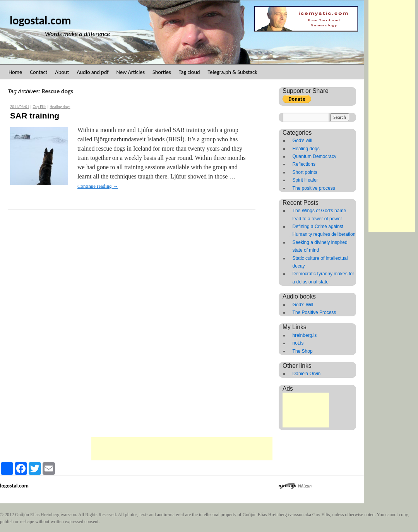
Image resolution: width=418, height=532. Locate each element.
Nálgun (305, 486)
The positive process (314, 188)
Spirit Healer (305, 180)
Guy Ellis (40, 107)
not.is (298, 343)
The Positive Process (314, 312)
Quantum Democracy (314, 156)
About (62, 72)
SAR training (35, 116)
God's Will (303, 305)
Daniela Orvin (307, 374)
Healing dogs (60, 107)
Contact (39, 72)
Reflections (304, 164)
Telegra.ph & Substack (233, 72)
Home (15, 72)
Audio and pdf (93, 72)
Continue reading (98, 186)
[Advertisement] (392, 116)
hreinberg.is (305, 335)
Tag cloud (189, 72)
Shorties (162, 72)
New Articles (131, 72)
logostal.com (40, 20)
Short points (305, 172)
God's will (302, 141)
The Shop (303, 351)
